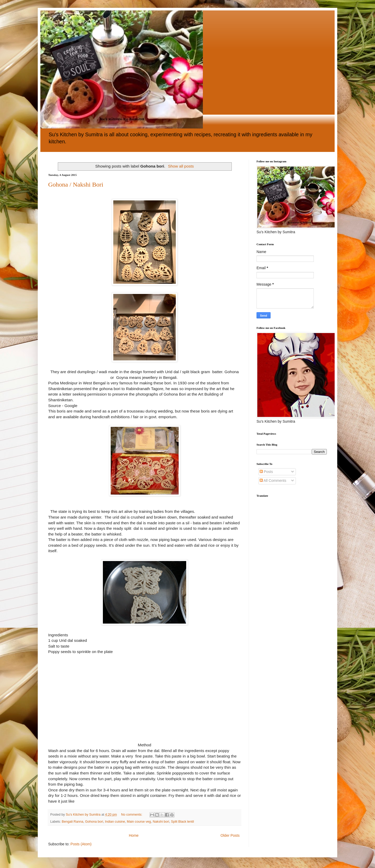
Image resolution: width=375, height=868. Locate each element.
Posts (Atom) (81, 844)
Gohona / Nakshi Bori (76, 184)
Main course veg (139, 822)
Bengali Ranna (73, 822)
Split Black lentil (182, 822)
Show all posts (181, 166)
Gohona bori (94, 822)
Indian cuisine (115, 822)
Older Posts (230, 835)
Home (134, 835)
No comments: (132, 815)
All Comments (273, 481)
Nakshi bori (161, 822)
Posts (266, 472)
